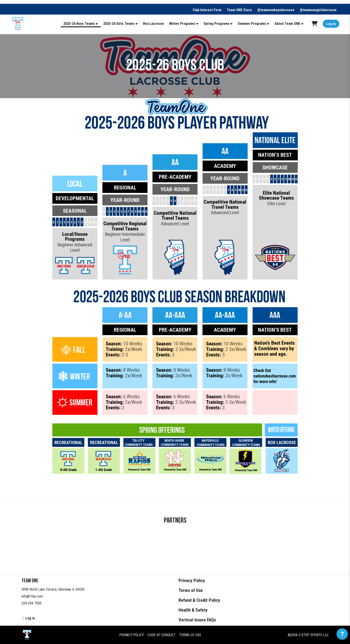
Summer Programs (252, 24)
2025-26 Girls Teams (119, 24)
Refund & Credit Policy (199, 600)
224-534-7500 (31, 603)
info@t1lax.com (32, 596)
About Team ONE (287, 24)
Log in (331, 24)
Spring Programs (216, 24)
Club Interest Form (207, 10)
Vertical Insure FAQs (197, 620)
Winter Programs (182, 24)
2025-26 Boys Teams (79, 24)
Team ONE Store (239, 10)
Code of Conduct (162, 635)
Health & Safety (193, 610)
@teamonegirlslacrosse (318, 10)
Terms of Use (191, 590)
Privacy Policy (192, 581)
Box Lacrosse (153, 24)
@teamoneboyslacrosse (276, 10)
